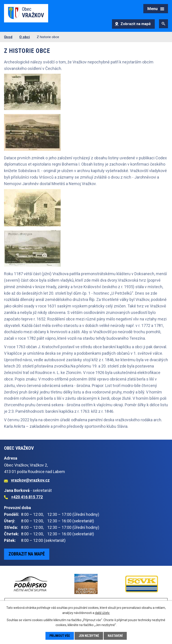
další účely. (102, 613)
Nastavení (115, 636)
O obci (25, 37)
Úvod (8, 37)
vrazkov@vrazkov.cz (30, 480)
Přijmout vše (60, 636)
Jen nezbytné (89, 636)
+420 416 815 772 (27, 497)
